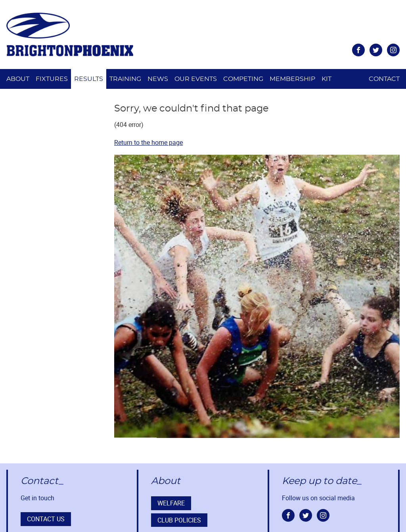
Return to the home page (148, 142)
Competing (243, 79)
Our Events (196, 79)
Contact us (46, 519)
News (158, 79)
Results (89, 79)
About (18, 79)
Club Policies (179, 520)
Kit (327, 79)
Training (125, 79)
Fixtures (52, 79)
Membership (292, 79)
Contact (384, 79)
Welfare (171, 503)
